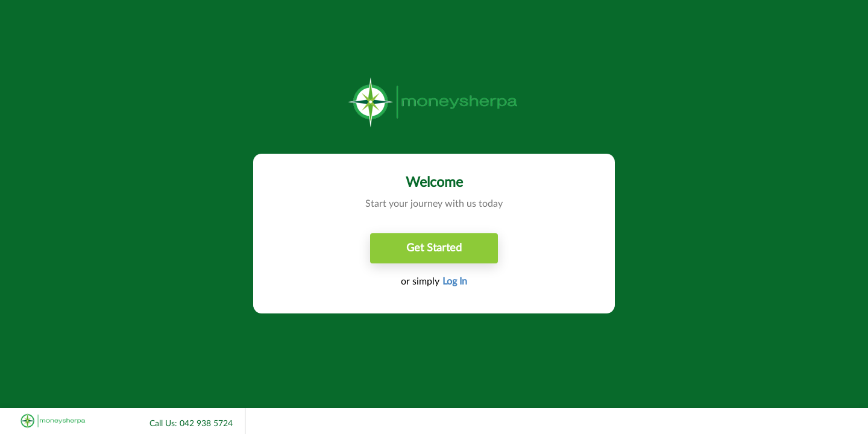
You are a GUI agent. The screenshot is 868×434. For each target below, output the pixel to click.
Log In (455, 281)
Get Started (434, 248)
